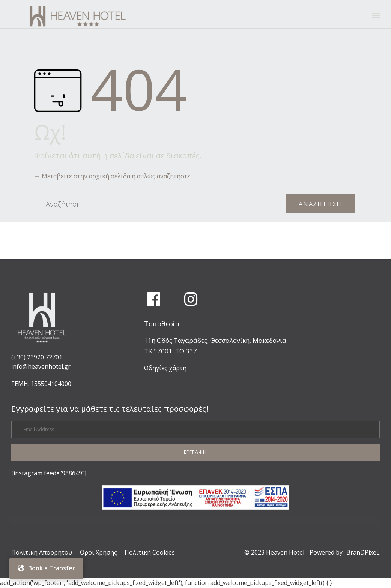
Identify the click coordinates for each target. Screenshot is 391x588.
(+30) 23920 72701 (37, 357)
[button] (195, 452)
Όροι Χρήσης (98, 552)
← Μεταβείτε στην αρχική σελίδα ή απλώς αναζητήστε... (114, 176)
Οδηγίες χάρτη (165, 368)
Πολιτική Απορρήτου (42, 552)
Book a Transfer (46, 568)
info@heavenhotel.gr (41, 366)
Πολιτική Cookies (150, 552)
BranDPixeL (363, 552)
